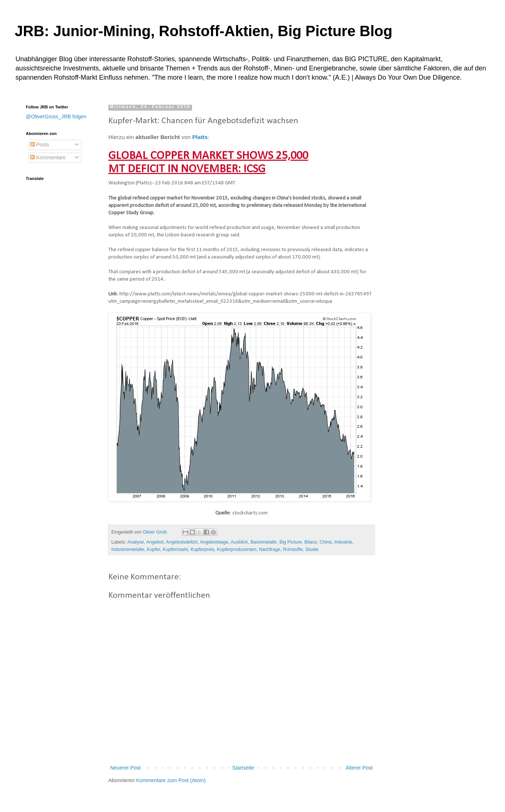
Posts (40, 145)
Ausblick (239, 542)
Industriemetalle (128, 549)
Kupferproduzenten (236, 549)
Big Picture (291, 542)
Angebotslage (214, 542)
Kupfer (153, 549)
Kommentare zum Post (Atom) (171, 780)
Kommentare (48, 157)
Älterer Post (359, 768)
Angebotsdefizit (182, 542)
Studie (312, 549)
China (326, 542)
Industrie (343, 542)
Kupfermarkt (175, 549)
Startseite (243, 768)
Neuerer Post (125, 768)
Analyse (135, 542)
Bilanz (311, 542)
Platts (200, 137)
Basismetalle (263, 542)
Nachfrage (269, 549)
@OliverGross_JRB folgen (56, 117)
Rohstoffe (293, 549)
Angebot (155, 542)
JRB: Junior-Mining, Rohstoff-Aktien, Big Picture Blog (203, 31)
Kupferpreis (202, 549)
